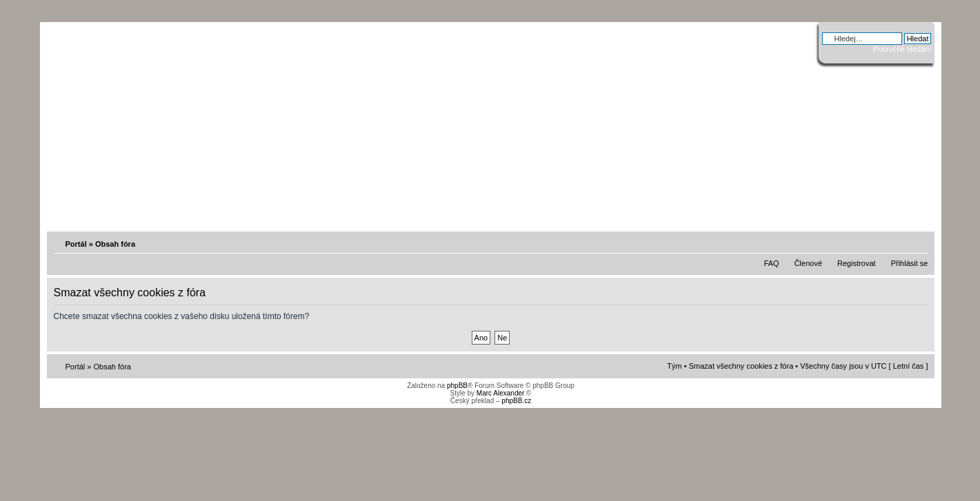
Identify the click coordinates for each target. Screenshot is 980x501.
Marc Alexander (500, 393)
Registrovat (857, 263)
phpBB (457, 386)
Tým (674, 366)
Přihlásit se (910, 263)
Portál (76, 244)
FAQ (772, 263)
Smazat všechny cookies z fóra (741, 366)
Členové (808, 263)
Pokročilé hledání (902, 49)
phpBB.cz (516, 401)
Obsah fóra (115, 244)
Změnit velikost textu (919, 243)
